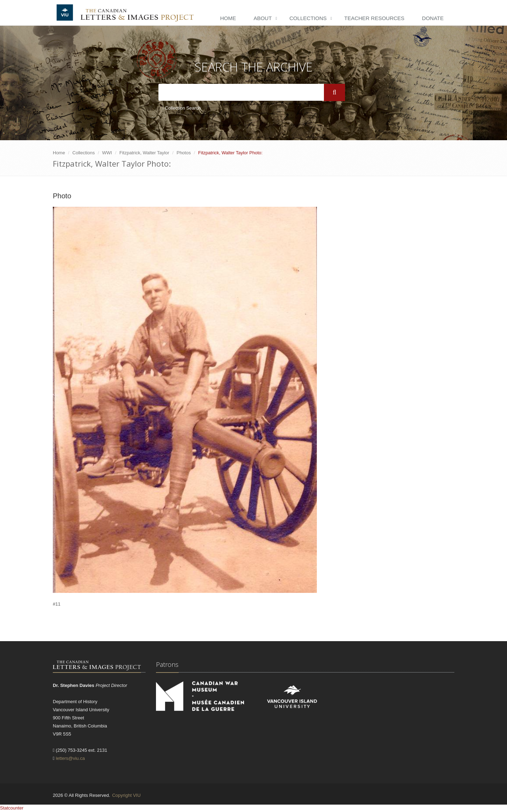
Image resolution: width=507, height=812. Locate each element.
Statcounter (12, 808)
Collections (308, 18)
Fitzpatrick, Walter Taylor (144, 153)
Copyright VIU (126, 795)
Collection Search (181, 108)
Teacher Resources (374, 18)
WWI (107, 153)
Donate (433, 18)
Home (228, 18)
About (263, 18)
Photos (183, 153)
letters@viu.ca (70, 758)
